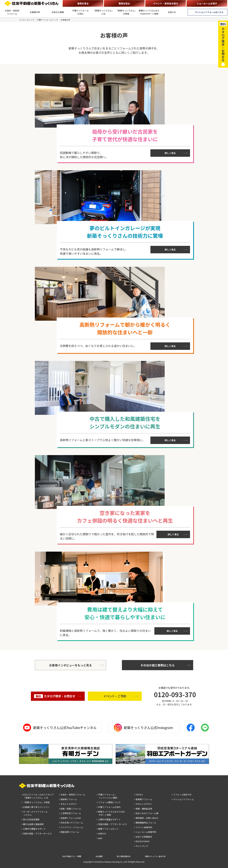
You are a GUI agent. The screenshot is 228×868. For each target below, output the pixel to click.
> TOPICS (138, 795)
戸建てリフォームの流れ (81, 12)
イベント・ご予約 (115, 696)
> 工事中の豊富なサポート (33, 829)
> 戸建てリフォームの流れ (109, 807)
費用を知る (124, 3)
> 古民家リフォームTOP (70, 818)
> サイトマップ (141, 846)
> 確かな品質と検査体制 (32, 824)
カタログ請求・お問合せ (55, 696)
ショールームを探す (207, 3)
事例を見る (83, 3)
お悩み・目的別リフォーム (12, 12)
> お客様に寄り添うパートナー (36, 807)
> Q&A (99, 838)
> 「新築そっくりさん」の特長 (36, 802)
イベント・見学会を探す (166, 3)
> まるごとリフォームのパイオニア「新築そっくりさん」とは (38, 796)
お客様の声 (35, 12)
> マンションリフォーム (183, 799)
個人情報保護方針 (124, 856)
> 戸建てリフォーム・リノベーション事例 (107, 796)
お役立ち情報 (58, 12)
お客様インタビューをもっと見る (70, 665)
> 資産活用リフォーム (69, 832)
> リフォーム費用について (108, 802)
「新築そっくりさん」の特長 (126, 12)
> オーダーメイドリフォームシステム (34, 813)
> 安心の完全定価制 (30, 819)
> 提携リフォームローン (107, 829)
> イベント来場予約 (143, 827)
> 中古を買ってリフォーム (71, 823)
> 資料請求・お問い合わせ (146, 818)
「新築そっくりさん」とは (103, 12)
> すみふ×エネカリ (68, 804)
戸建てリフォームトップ (47, 20)
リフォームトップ (27, 20)
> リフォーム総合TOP (182, 795)
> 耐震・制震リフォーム (70, 809)
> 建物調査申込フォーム (145, 823)
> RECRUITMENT (142, 841)
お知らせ (172, 12)
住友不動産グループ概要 (72, 856)
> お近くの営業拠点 (143, 837)
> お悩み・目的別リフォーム (72, 795)
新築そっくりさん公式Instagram (143, 728)
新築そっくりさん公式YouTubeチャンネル (60, 728)
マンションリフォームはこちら (209, 12)
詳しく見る (170, 153)
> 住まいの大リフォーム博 (146, 813)
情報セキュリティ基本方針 (155, 856)
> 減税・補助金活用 (143, 809)
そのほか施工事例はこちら (158, 665)
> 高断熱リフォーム (68, 799)
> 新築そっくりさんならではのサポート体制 (111, 813)
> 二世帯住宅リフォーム (70, 813)
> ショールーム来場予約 (145, 832)
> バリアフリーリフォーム (71, 827)
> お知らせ (101, 834)
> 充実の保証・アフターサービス (37, 834)
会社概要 (99, 856)
